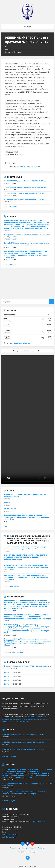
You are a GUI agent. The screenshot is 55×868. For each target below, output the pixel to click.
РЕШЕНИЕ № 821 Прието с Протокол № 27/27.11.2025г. (23, 742)
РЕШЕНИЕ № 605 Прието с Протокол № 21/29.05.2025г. (25, 181)
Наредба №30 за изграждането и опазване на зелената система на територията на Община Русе (26, 244)
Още (5, 526)
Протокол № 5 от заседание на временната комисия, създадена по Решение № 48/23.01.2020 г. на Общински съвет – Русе (26, 577)
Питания (13, 848)
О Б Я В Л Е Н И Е (10, 509)
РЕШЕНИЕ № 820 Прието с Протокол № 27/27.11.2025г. (23, 749)
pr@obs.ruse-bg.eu (39, 822)
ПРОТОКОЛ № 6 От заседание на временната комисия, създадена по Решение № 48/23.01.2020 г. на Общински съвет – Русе (26, 567)
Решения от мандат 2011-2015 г (28, 167)
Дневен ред (8, 672)
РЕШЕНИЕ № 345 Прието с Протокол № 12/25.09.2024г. (25, 187)
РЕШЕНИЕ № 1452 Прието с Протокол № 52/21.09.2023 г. (25, 200)
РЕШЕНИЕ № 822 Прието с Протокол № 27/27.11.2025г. (23, 735)
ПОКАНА (7, 503)
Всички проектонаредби (13, 652)
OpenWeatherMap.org (22, 343)
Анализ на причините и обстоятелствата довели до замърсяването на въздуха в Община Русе (25, 548)
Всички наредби (10, 264)
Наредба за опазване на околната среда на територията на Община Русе (27, 236)
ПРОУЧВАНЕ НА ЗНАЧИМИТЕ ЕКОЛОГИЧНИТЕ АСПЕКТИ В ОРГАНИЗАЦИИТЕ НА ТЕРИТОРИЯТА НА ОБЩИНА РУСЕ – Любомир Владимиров (25, 557)
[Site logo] (27, 20)
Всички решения (10, 207)
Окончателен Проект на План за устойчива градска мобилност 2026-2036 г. (25, 495)
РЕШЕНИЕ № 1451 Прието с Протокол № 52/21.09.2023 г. (25, 193)
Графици (41, 848)
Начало (7, 52)
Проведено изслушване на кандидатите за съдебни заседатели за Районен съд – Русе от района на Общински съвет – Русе (27, 517)
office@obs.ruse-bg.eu (11, 834)
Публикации (17, 52)
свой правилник (22, 722)
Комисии (33, 848)
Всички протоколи (11, 586)
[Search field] (27, 302)
